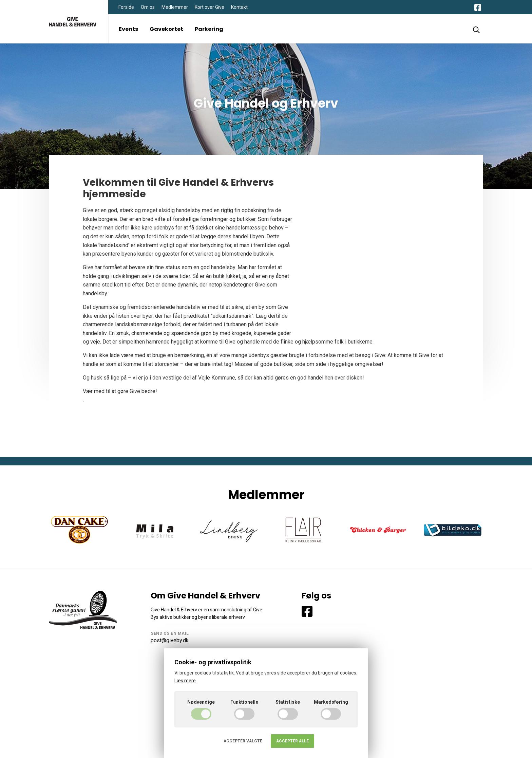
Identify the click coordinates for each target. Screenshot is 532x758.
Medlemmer (175, 7)
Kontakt (239, 7)
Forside (126, 7)
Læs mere (185, 681)
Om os (148, 7)
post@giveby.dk (170, 640)
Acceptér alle (292, 741)
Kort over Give (210, 7)
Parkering (209, 29)
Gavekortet (166, 29)
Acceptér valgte (243, 741)
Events (128, 29)
